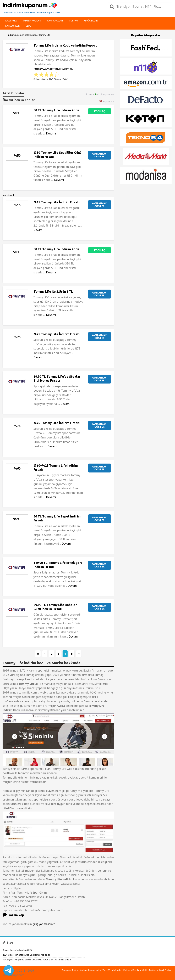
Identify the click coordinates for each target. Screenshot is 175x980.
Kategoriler (12, 26)
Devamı (51, 133)
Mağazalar (91, 21)
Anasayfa (66, 970)
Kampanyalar (55, 21)
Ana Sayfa (11, 21)
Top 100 (73, 21)
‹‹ (38, 654)
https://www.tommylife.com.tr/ (53, 69)
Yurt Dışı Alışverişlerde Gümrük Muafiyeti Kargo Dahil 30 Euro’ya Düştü (37, 960)
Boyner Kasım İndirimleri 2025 (17, 950)
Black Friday (165, 970)
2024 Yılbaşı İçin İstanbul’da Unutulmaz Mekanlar (26, 955)
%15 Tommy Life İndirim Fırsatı (57, 202)
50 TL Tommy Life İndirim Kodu (56, 110)
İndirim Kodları (79, 970)
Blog (29, 26)
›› (79, 654)
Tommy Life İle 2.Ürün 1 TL (53, 291)
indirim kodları (32, 21)
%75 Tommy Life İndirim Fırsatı (57, 334)
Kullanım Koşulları (132, 970)
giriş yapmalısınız (44, 924)
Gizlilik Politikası (150, 970)
